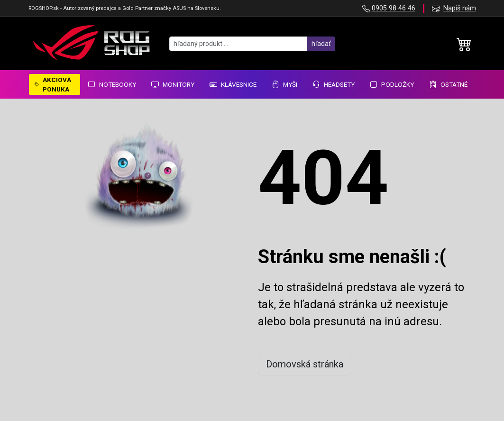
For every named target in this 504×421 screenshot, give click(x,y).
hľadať (321, 44)
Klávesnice (233, 84)
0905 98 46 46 (394, 8)
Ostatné (448, 84)
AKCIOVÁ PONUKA (53, 84)
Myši (284, 84)
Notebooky (112, 84)
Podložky (392, 84)
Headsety (334, 84)
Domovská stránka (305, 364)
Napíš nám (460, 8)
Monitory (173, 84)
